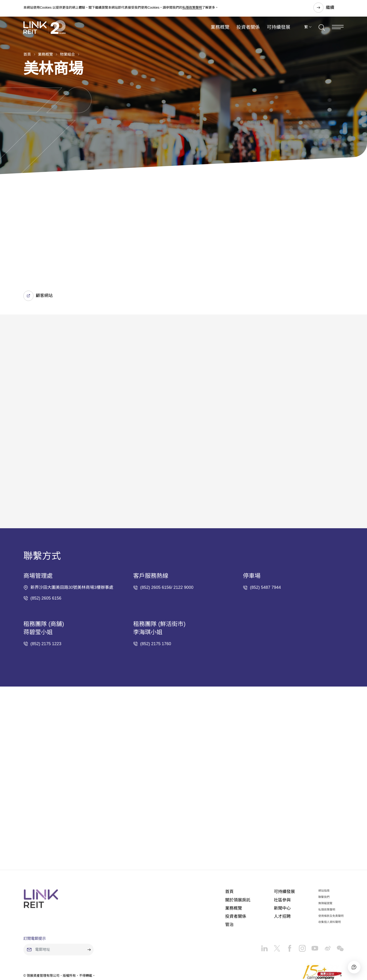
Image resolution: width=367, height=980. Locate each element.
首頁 (27, 54)
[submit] (89, 923)
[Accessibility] (350, 963)
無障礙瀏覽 (325, 876)
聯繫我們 (324, 870)
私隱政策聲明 (192, 8)
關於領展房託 (238, 873)
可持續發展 (279, 31)
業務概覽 (220, 31)
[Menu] (338, 31)
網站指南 (324, 864)
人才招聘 (282, 889)
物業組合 (67, 54)
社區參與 (282, 873)
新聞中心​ (282, 881)
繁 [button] (306, 31)
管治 (229, 898)
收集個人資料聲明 (330, 895)
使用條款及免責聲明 (331, 889)
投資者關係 (248, 31)
